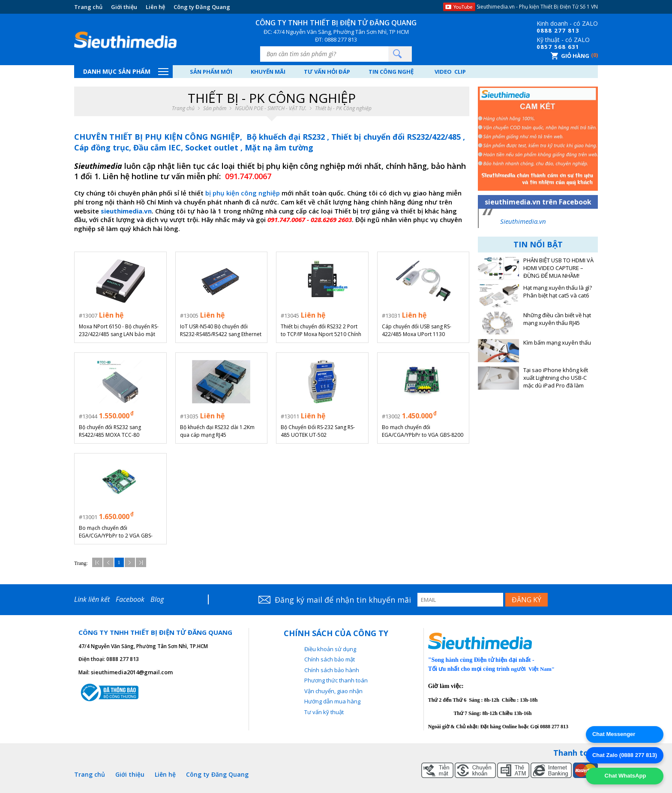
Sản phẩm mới (211, 72)
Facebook (130, 599)
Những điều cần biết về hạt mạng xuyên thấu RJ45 (557, 319)
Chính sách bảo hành (332, 670)
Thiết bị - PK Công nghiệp (343, 108)
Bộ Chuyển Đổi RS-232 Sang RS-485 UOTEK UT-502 (318, 431)
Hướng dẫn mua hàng (332, 701)
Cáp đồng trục (102, 147)
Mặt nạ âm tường (279, 147)
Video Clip (450, 72)
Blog (157, 599)
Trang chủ (88, 7)
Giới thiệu (124, 7)
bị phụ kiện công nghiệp (243, 193)
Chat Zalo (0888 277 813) (625, 755)
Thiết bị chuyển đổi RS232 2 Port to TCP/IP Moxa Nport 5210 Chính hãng (321, 330)
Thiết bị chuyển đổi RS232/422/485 (397, 137)
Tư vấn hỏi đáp (327, 72)
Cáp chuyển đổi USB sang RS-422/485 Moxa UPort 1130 (417, 330)
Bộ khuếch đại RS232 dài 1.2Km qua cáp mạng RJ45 (217, 431)
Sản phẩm (215, 108)
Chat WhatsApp (624, 776)
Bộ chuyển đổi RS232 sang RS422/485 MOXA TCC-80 (110, 431)
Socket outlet (213, 147)
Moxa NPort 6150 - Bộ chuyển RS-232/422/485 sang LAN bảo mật (119, 330)
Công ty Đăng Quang (202, 7)
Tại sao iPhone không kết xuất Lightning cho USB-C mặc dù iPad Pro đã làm (556, 378)
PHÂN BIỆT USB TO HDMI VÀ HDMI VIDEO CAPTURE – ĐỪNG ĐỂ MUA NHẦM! (558, 268)
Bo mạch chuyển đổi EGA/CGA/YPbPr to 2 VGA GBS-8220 (116, 532)
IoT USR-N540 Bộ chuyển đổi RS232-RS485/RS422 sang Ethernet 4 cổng (221, 330)
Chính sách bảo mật (330, 659)
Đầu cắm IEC (157, 147)
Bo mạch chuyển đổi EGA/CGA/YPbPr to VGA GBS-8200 (423, 431)
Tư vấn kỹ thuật (324, 712)
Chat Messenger (614, 734)
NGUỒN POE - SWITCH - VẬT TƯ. (271, 108)
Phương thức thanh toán (336, 680)
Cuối (141, 562)
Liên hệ (155, 7)
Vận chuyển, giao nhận (333, 691)
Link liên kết (92, 599)
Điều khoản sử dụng (330, 649)
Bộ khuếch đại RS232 (287, 137)
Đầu (97, 562)
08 (540, 30)
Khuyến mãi (268, 72)
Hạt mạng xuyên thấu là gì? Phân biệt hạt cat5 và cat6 (558, 292)
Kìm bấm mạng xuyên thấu (557, 343)
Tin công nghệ (391, 72)
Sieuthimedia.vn (523, 221)
